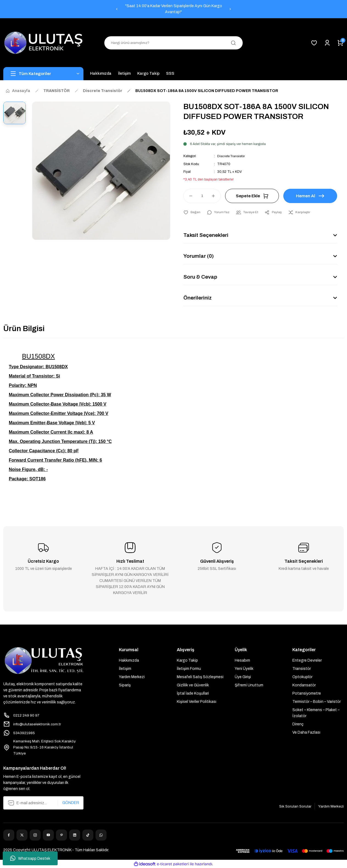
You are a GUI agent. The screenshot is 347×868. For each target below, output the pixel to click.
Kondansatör (304, 685)
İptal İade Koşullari (193, 693)
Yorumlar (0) (199, 256)
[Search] (173, 43)
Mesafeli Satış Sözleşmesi (200, 677)
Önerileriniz (198, 298)
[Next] (230, 9)
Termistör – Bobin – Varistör (317, 701)
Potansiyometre (307, 693)
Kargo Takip (187, 660)
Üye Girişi (243, 677)
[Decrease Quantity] (188, 196)
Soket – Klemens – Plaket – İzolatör (316, 713)
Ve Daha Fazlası (306, 732)
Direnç (298, 724)
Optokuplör (302, 677)
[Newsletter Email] (43, 803)
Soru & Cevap (201, 277)
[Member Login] (327, 43)
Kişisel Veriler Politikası (197, 701)
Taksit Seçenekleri (207, 235)
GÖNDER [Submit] (71, 803)
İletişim (125, 668)
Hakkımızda (129, 660)
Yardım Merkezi (132, 677)
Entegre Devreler (307, 660)
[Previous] (117, 9)
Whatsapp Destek (30, 858)
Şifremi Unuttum (249, 685)
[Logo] (43, 43)
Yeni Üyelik (244, 668)
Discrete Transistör (231, 156)
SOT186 (38, 479)
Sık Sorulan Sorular (294, 806)
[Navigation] (43, 74)
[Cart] (340, 43)
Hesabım (242, 660)
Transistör (302, 668)
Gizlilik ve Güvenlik (193, 685)
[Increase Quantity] (216, 196)
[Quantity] (202, 196)
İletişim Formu (189, 668)
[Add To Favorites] (192, 212)
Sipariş (125, 685)
